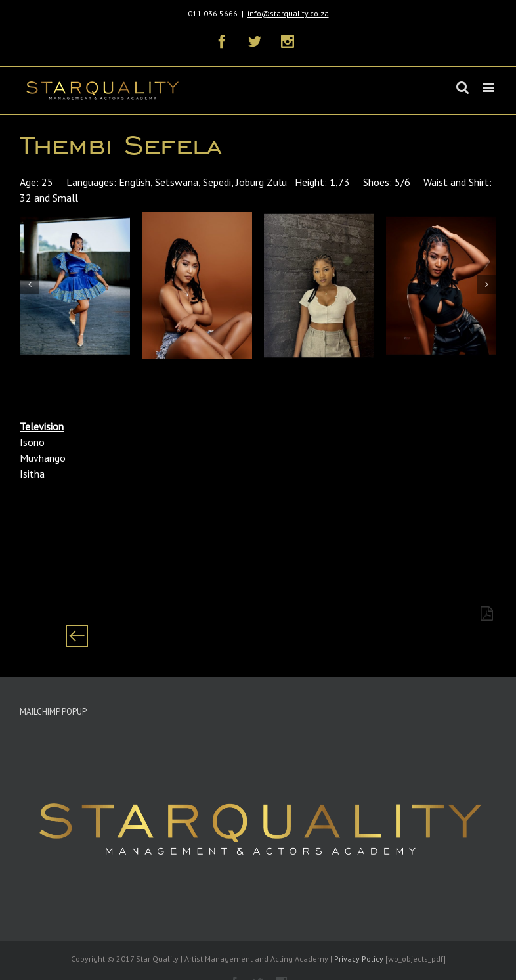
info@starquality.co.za (288, 13)
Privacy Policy (359, 959)
